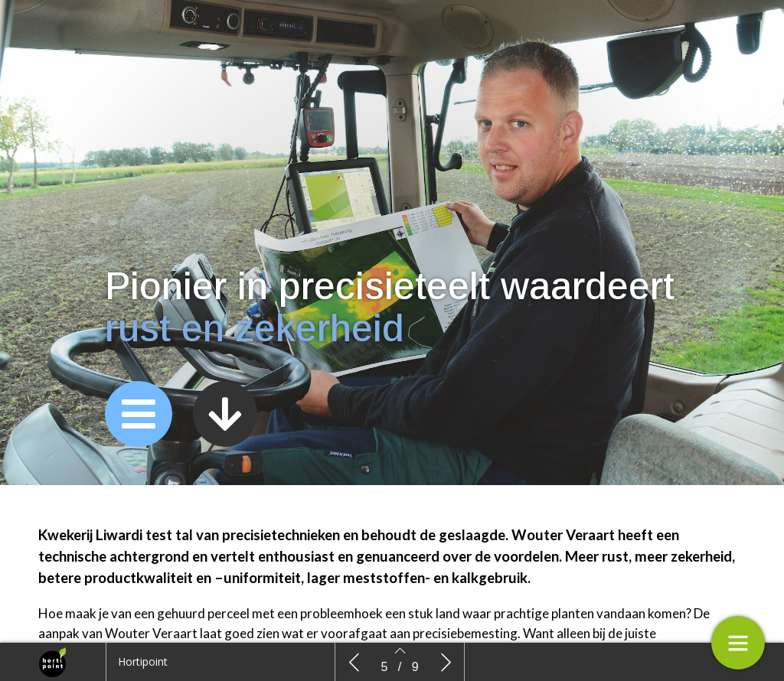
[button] (139, 414)
